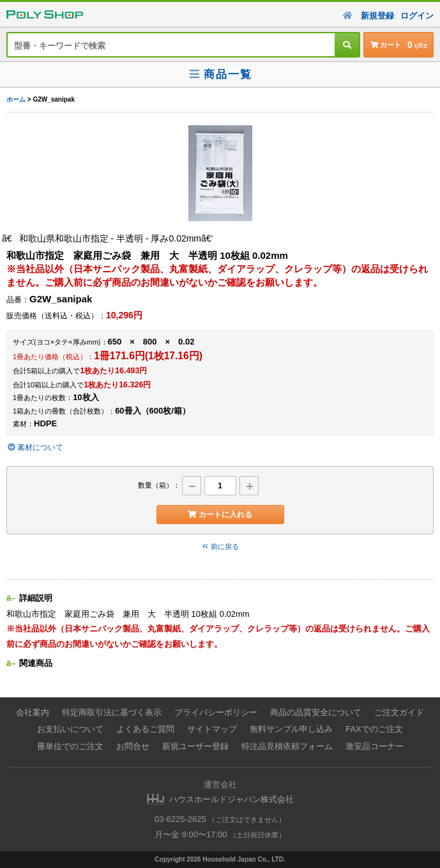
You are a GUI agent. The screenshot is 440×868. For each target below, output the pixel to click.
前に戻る (220, 546)
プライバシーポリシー (216, 712)
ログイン (417, 16)
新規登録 (377, 16)
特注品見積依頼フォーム (287, 746)
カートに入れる (220, 515)
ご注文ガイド (399, 712)
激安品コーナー (375, 746)
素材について (35, 447)
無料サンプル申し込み (291, 729)
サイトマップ (212, 729)
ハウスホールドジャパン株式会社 (231, 799)
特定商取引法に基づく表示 (112, 712)
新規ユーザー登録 (195, 746)
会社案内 (33, 712)
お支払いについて (70, 729)
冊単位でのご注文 (70, 746)
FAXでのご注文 (374, 729)
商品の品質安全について (316, 712)
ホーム (16, 99)
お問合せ (133, 746)
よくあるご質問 (145, 729)
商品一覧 (220, 74)
